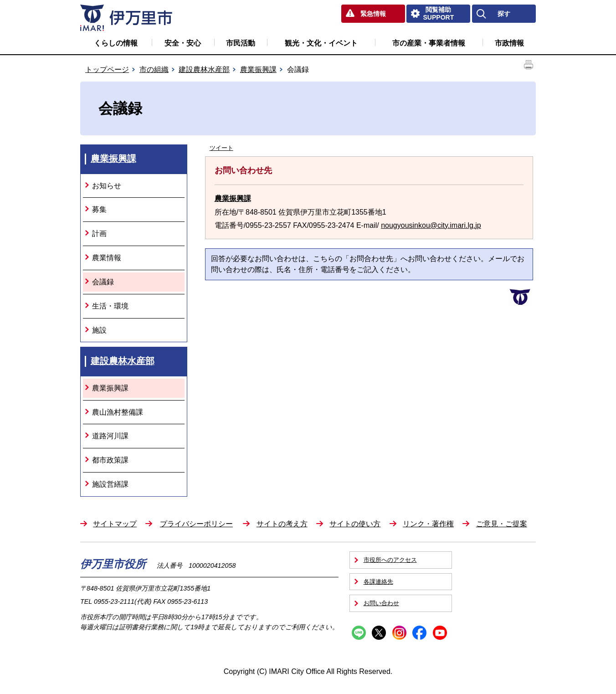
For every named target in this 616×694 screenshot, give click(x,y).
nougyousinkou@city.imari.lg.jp (431, 225)
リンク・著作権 (428, 524)
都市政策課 (110, 460)
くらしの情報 (116, 43)
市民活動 (241, 43)
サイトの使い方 (355, 524)
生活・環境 (110, 306)
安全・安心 (183, 43)
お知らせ (107, 186)
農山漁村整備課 (118, 412)
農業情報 (107, 258)
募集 (99, 209)
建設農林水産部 (204, 69)
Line (359, 633)
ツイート (221, 148)
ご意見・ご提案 (502, 524)
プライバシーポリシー (196, 524)
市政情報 (509, 43)
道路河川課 (110, 436)
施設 (99, 330)
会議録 (103, 282)
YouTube (440, 633)
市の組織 (154, 69)
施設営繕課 (110, 484)
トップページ (107, 69)
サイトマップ (115, 524)
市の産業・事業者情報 (429, 43)
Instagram (399, 633)
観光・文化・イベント (321, 43)
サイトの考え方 (282, 524)
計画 (99, 234)
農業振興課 (258, 69)
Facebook (419, 633)
